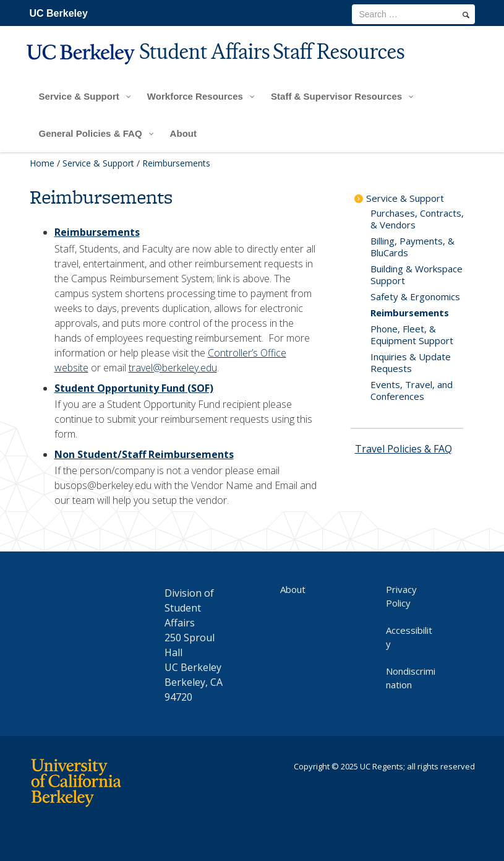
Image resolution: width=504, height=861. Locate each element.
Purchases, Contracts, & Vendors (417, 219)
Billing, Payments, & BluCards (412, 247)
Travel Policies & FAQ (404, 449)
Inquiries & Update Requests (411, 362)
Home (42, 163)
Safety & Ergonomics (415, 296)
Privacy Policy (401, 596)
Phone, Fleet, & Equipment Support (412, 335)
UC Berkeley (59, 13)
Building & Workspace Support (416, 275)
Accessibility (409, 637)
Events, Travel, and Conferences (412, 390)
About (293, 589)
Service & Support (98, 163)
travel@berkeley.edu (173, 368)
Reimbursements (97, 232)
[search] (466, 15)
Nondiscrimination (411, 678)
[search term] (413, 14)
